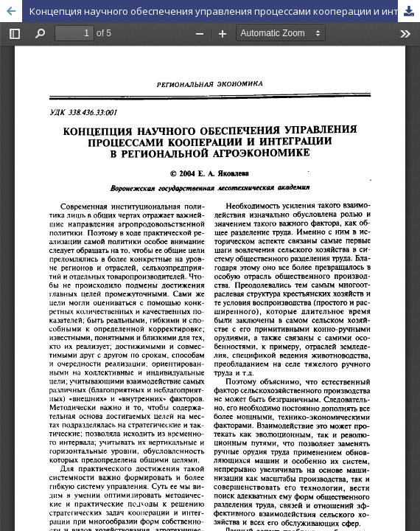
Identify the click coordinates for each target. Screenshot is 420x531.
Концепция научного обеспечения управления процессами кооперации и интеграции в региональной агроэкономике (225, 11)
